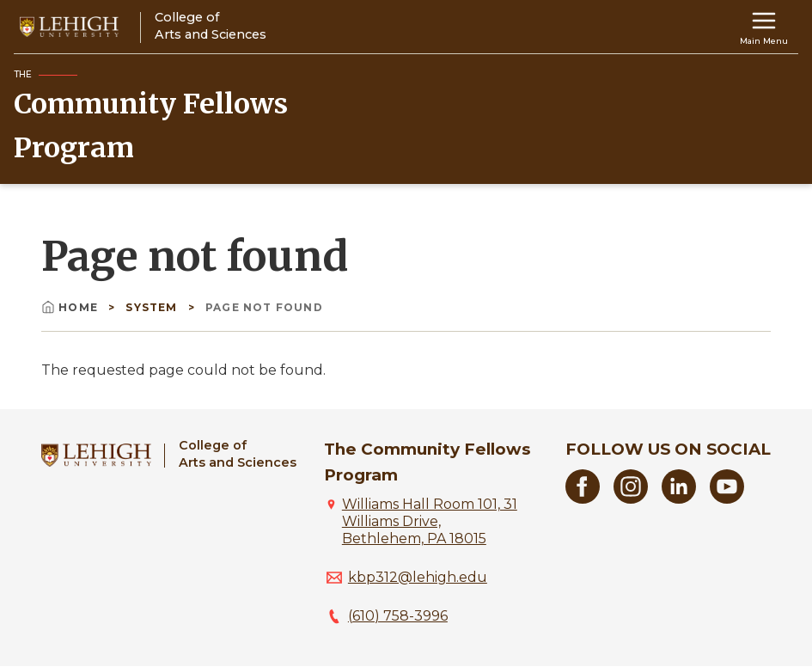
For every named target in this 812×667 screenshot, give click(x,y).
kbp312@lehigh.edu (418, 577)
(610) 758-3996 (398, 616)
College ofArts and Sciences (238, 453)
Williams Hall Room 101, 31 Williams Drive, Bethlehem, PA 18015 (430, 521)
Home (71, 307)
